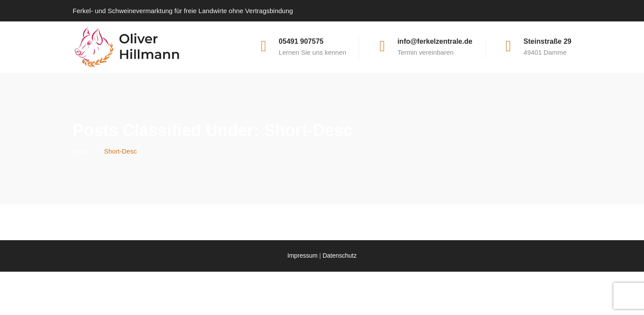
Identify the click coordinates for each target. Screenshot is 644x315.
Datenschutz (339, 255)
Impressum (303, 255)
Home (81, 151)
